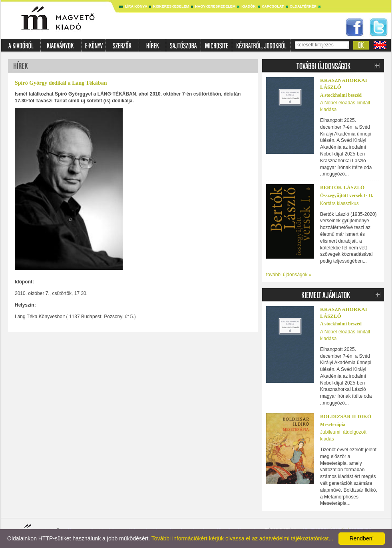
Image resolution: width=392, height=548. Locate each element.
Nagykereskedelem (215, 6)
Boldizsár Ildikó (346, 416)
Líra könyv (136, 6)
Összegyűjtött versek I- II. (347, 195)
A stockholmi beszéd (341, 95)
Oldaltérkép (303, 6)
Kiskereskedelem (171, 6)
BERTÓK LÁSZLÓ (342, 187)
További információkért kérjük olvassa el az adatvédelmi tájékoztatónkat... (242, 538)
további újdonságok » (289, 275)
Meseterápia (333, 424)
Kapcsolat (273, 6)
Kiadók (249, 6)
